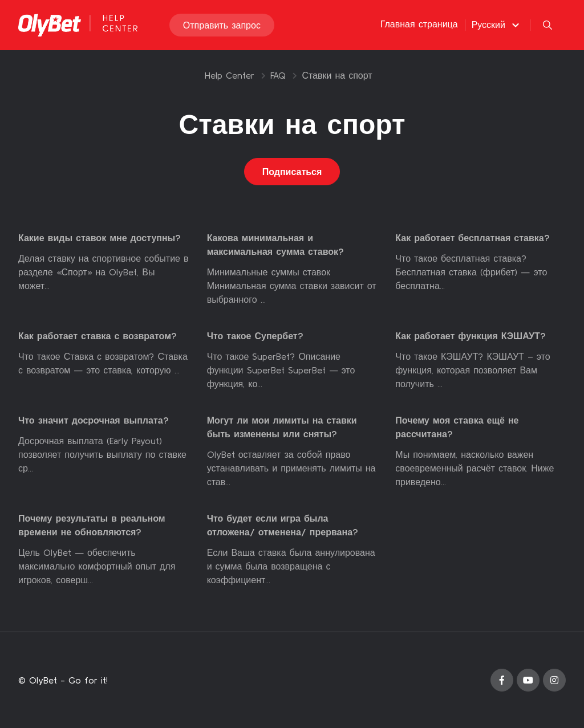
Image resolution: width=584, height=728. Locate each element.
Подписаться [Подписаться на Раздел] (292, 172)
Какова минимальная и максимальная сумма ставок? (275, 245)
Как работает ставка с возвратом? (98, 336)
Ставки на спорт (337, 75)
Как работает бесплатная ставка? (472, 238)
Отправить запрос (222, 25)
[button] (497, 25)
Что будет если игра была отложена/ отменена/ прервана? (283, 525)
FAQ (278, 75)
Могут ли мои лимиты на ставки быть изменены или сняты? (282, 427)
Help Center (230, 75)
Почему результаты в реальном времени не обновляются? (92, 525)
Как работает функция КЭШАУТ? (471, 336)
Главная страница (419, 24)
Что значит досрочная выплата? (94, 420)
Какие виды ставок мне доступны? (100, 238)
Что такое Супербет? (255, 336)
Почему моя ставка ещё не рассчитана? (457, 427)
